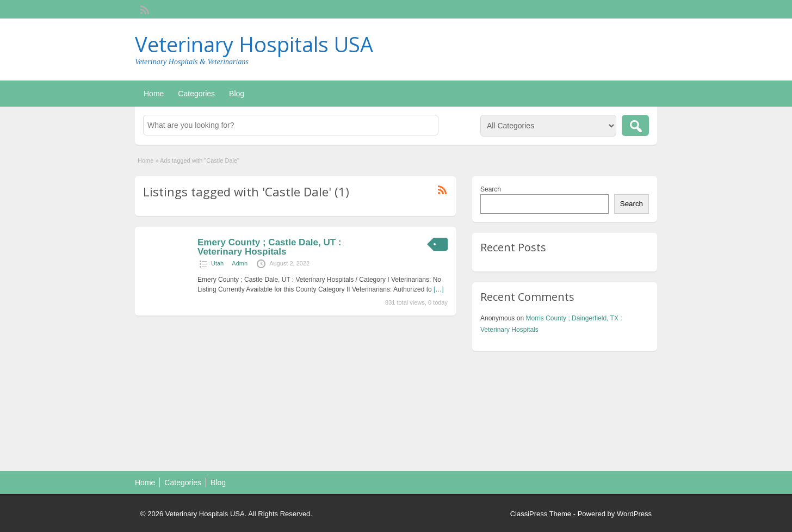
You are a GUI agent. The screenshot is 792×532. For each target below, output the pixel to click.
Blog (237, 94)
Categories (196, 94)
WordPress (634, 514)
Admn (240, 263)
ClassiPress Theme (541, 514)
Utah (217, 263)
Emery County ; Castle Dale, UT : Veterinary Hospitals (270, 247)
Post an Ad (610, 93)
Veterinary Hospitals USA (254, 44)
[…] (439, 289)
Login (644, 9)
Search (491, 189)
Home (154, 94)
